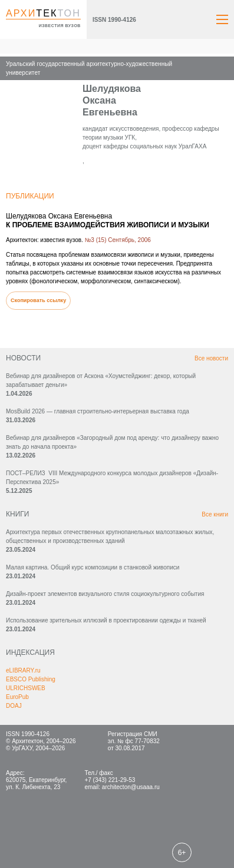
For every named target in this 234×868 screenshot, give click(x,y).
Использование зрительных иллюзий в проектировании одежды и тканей (106, 620)
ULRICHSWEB (26, 688)
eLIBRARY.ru (23, 670)
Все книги (215, 514)
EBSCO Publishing (31, 679)
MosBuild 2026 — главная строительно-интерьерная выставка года (98, 411)
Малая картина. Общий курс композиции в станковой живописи (93, 567)
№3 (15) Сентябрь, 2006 (118, 240)
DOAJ (14, 706)
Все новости (211, 358)
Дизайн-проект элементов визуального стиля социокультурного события (105, 594)
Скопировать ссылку (38, 300)
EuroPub (17, 697)
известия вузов (60, 26)
